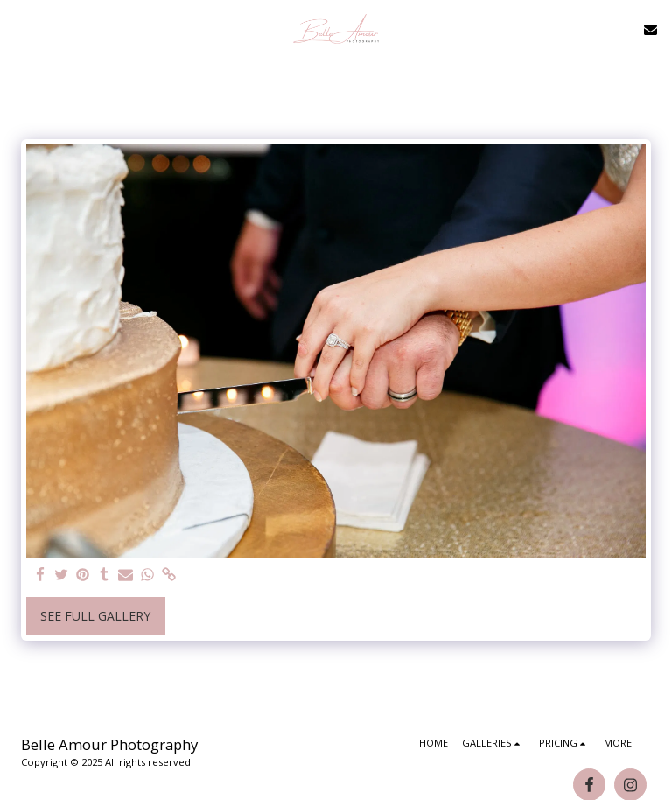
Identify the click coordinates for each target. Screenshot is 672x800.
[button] (19, 28)
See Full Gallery (95, 616)
